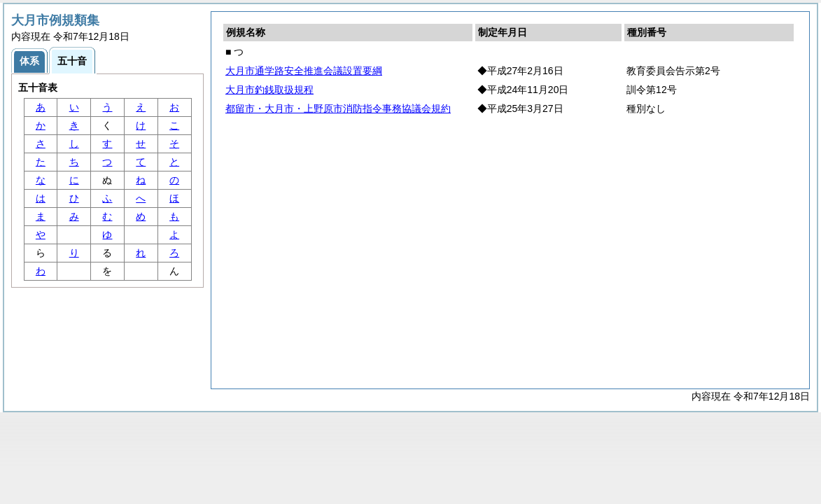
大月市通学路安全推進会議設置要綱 (304, 71)
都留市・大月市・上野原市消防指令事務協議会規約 (338, 108)
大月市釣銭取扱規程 (269, 90)
